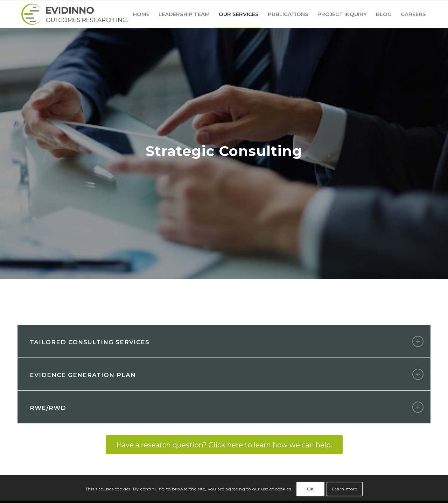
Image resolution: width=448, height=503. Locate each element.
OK (310, 489)
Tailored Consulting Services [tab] (227, 341)
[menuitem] (141, 14)
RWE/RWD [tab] (227, 407)
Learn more (345, 489)
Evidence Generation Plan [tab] (227, 374)
